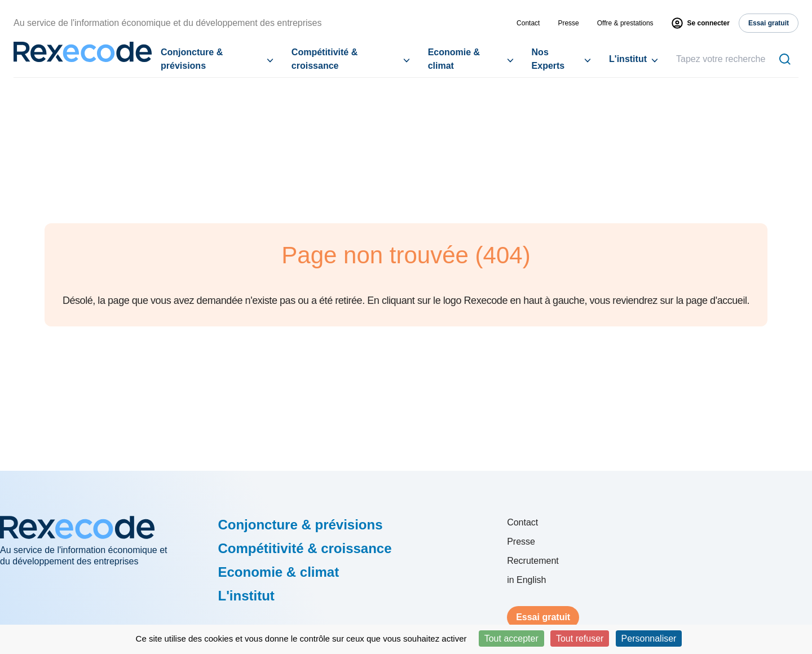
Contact (528, 23)
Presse (568, 23)
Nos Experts (548, 59)
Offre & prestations (625, 23)
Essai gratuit (543, 617)
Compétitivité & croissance (325, 59)
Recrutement (533, 561)
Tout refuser (580, 638)
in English (526, 580)
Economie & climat (454, 59)
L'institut (628, 59)
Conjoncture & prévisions (192, 59)
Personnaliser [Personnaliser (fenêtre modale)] (649, 638)
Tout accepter (511, 638)
